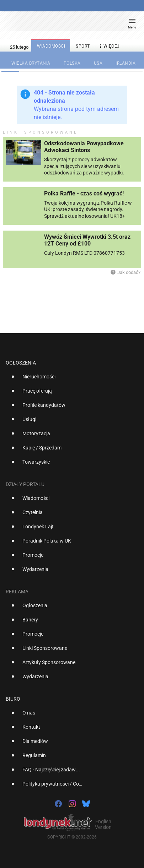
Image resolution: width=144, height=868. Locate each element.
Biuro (13, 699)
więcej (109, 46)
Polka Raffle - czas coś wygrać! (84, 193)
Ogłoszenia (21, 363)
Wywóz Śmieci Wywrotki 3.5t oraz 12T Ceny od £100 (87, 240)
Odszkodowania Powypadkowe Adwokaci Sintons (84, 147)
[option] (69, 379)
